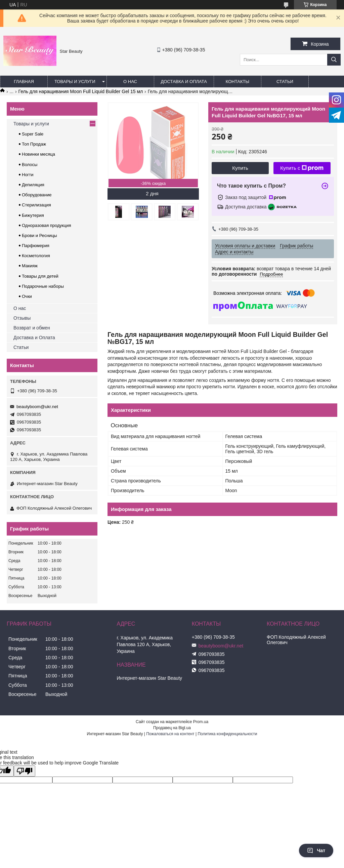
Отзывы (22, 318)
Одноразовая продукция (47, 225)
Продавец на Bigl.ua (172, 728)
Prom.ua (201, 722)
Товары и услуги (75, 82)
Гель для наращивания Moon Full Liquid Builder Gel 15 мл (81, 91)
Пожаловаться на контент (170, 734)
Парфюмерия (36, 246)
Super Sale (33, 134)
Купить (240, 168)
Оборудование (37, 195)
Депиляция (33, 185)
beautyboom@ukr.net (37, 407)
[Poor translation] (25, 771)
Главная (24, 82)
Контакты (238, 82)
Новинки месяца (38, 154)
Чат (316, 851)
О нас (130, 82)
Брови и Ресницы (39, 235)
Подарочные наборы (43, 286)
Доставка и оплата (184, 82)
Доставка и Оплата (34, 338)
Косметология (36, 256)
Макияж (30, 266)
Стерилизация (36, 205)
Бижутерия (33, 215)
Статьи (285, 82)
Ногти (28, 175)
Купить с (302, 168)
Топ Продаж (34, 144)
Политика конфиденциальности (227, 734)
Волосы (30, 165)
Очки (27, 296)
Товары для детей (40, 276)
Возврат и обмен (32, 328)
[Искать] (334, 60)
